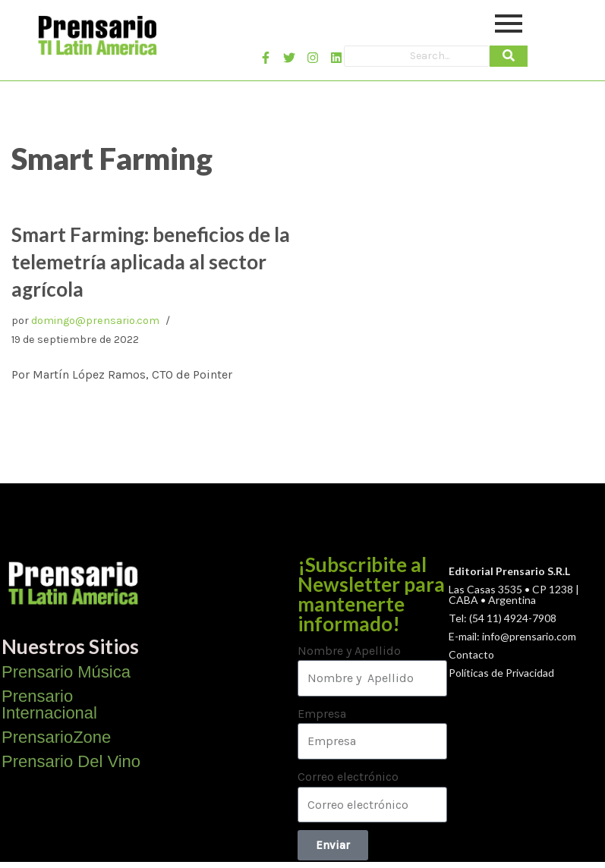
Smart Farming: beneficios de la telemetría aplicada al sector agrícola (151, 262)
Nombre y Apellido (349, 651)
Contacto (471, 654)
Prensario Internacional (49, 704)
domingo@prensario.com (95, 321)
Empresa (322, 714)
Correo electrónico (348, 777)
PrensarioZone (56, 737)
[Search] (416, 56)
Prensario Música (66, 672)
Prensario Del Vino (71, 761)
